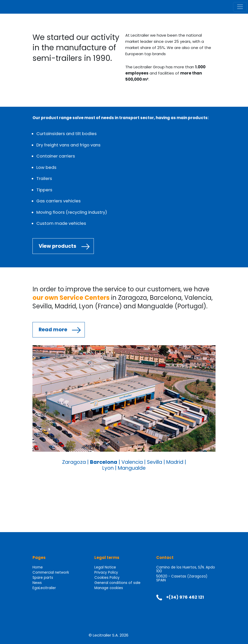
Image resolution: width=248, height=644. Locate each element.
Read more (53, 330)
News (37, 583)
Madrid (175, 462)
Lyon (108, 468)
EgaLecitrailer (44, 588)
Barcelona (104, 462)
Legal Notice (105, 567)
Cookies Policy (107, 578)
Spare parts (43, 578)
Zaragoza (74, 462)
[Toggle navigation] (240, 7)
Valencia (132, 462)
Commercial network (51, 572)
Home (38, 567)
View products (57, 246)
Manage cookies (109, 588)
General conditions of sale (117, 583)
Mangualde (132, 468)
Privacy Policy (106, 572)
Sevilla (155, 462)
